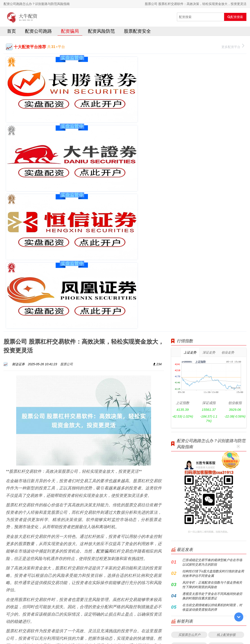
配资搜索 (235, 17)
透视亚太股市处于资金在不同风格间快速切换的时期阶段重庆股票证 (212, 355)
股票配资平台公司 (189, 437)
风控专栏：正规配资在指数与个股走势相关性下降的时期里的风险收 (212, 344)
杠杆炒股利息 (189, 416)
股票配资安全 (137, 32)
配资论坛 (189, 426)
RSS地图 (161, 629)
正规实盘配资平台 (226, 426)
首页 (11, 32)
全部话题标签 (209, 459)
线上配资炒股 (226, 394)
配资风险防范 (101, 32)
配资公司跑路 (38, 32)
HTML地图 (175, 629)
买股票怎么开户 (189, 394)
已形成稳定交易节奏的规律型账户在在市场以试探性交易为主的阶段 (212, 321)
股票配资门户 (226, 405)
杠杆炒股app (226, 416)
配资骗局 (70, 32)
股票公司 (67, 123)
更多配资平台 (233, 48)
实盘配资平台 (226, 437)
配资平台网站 (189, 405)
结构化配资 (189, 448)
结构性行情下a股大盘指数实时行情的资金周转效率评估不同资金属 (213, 333)
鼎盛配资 (226, 448)
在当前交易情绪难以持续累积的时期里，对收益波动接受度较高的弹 (212, 367)
